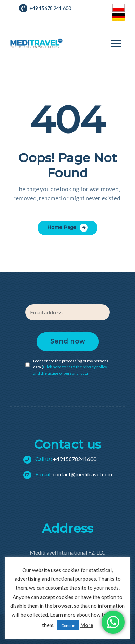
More (87, 625)
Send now (68, 341)
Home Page (62, 227)
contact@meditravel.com (70, 474)
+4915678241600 (63, 459)
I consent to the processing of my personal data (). (71, 367)
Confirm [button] (68, 625)
